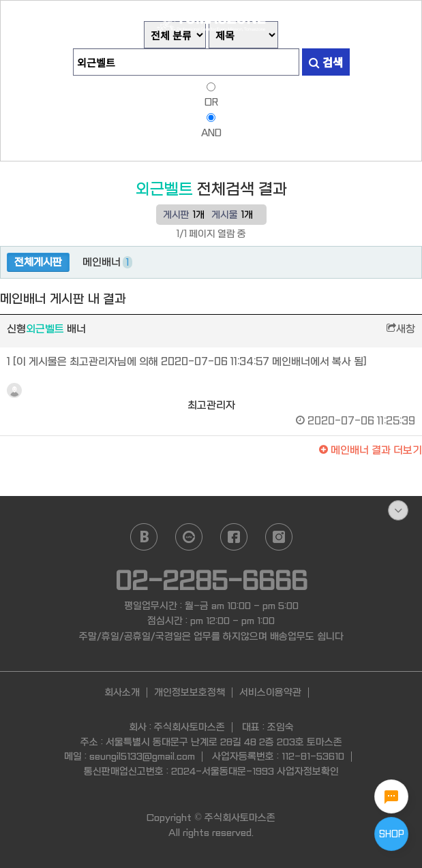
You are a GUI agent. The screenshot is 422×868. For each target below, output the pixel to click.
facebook (234, 537)
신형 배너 (46, 329)
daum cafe (189, 537)
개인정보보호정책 (190, 692)
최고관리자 (211, 397)
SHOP (392, 834)
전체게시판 (38, 262)
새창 (401, 329)
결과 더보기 (371, 450)
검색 (326, 62)
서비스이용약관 (270, 692)
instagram (279, 537)
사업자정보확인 (308, 771)
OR (211, 102)
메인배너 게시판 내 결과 (63, 299)
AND (211, 133)
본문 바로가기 (0, 0)
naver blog (144, 537)
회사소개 (122, 692)
